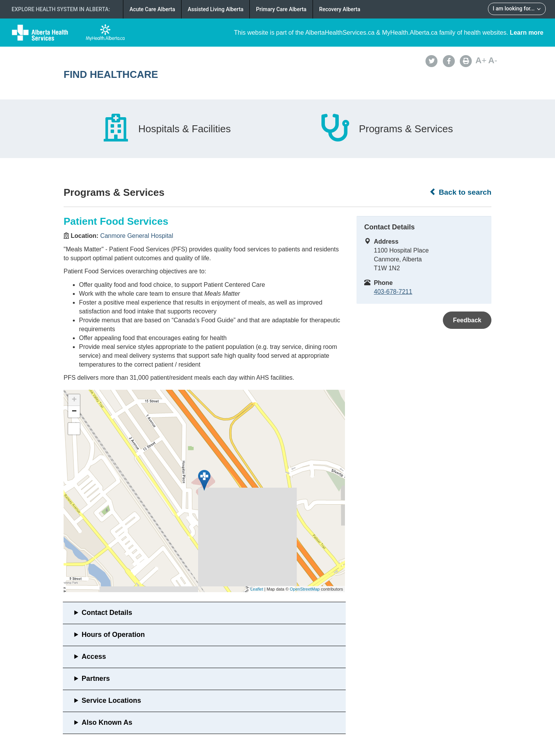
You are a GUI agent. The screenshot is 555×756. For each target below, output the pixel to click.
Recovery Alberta (340, 9)
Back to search (460, 192)
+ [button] (74, 400)
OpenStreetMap (305, 589)
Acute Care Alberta (152, 9)
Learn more (527, 33)
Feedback (467, 320)
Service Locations (111, 700)
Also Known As (107, 722)
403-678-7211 (393, 292)
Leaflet (257, 589)
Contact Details (107, 613)
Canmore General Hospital (137, 236)
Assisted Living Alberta (216, 9)
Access (94, 657)
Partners (96, 679)
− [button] (74, 412)
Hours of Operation (113, 635)
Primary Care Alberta (281, 9)
